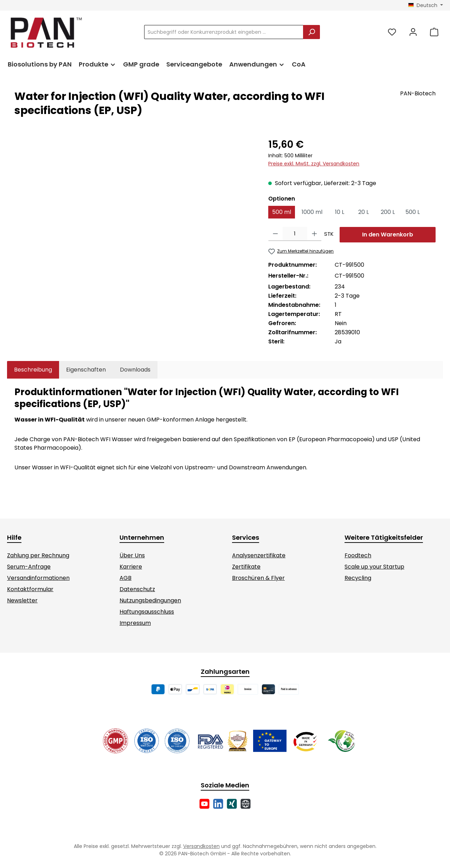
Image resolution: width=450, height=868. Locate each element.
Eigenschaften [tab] (86, 370)
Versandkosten (201, 846)
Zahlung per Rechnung (38, 555)
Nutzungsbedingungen (150, 600)
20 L (364, 212)
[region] (134, 213)
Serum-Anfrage (29, 567)
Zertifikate (246, 567)
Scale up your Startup (374, 567)
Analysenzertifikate (259, 555)
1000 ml (312, 212)
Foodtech (358, 555)
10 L (340, 212)
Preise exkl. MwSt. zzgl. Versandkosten (314, 164)
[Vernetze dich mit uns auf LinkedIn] (218, 804)
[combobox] (224, 32)
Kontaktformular (30, 589)
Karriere (131, 567)
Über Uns (132, 555)
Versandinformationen (38, 578)
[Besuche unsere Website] (246, 804)
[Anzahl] (295, 234)
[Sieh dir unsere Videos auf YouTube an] (204, 804)
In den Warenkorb (388, 235)
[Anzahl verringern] (275, 234)
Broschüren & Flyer (258, 578)
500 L (413, 212)
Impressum (135, 623)
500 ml (282, 212)
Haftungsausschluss (147, 612)
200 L (388, 212)
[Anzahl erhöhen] (314, 234)
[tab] (33, 370)
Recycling (358, 578)
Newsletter (22, 600)
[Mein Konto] (413, 32)
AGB (126, 578)
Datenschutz (137, 589)
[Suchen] (311, 32)
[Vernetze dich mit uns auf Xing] (232, 804)
